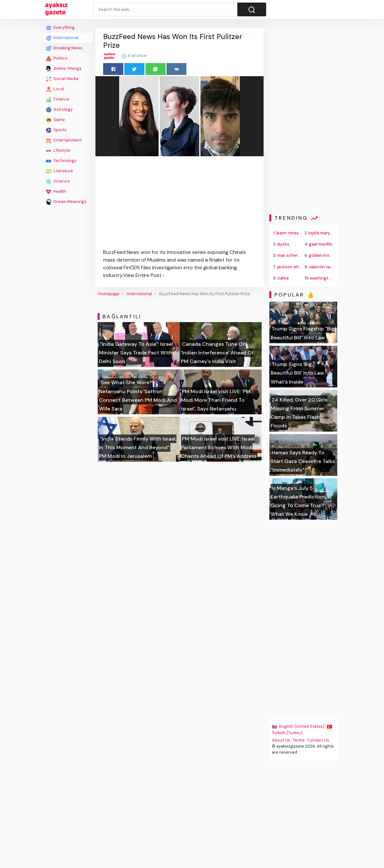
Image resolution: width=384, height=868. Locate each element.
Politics (57, 58)
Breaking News (64, 48)
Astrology (59, 110)
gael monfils (321, 244)
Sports (56, 130)
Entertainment (64, 140)
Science (58, 181)
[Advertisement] (68, 303)
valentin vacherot (326, 267)
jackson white (291, 267)
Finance (58, 99)
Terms (299, 740)
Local (55, 89)
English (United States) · (300, 726)
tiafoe (283, 278)
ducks (283, 244)
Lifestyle (58, 150)
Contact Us (319, 740)
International (62, 38)
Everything (60, 28)
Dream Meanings (66, 202)
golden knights (324, 255)
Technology (61, 161)
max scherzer (291, 255)
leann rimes (288, 233)
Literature (60, 171)
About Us (281, 740)
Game (56, 120)
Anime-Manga (64, 69)
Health (56, 191)
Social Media (62, 79)
